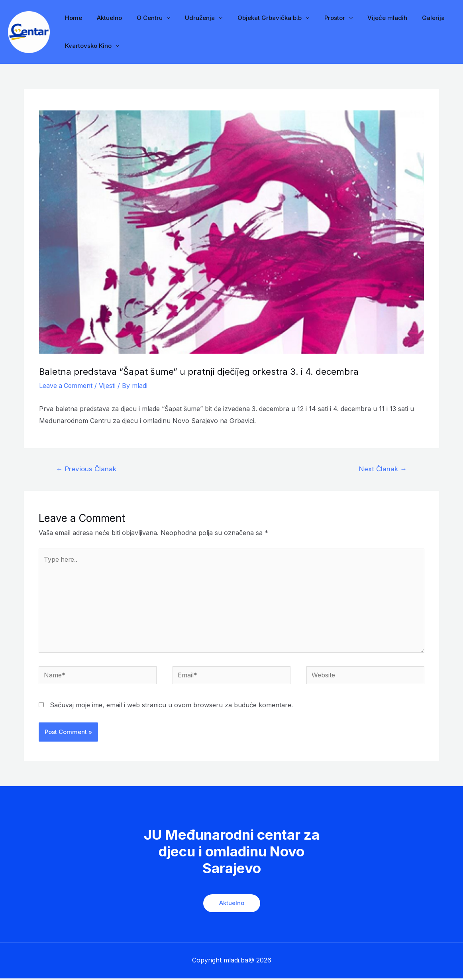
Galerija (413, 18)
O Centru (143, 18)
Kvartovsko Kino (87, 46)
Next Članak (383, 469)
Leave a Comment (66, 386)
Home (72, 18)
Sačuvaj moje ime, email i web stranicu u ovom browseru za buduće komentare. (171, 706)
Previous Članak (86, 469)
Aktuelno (105, 18)
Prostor (320, 18)
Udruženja (191, 18)
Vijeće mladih (370, 18)
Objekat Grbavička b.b (258, 18)
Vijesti (108, 386)
